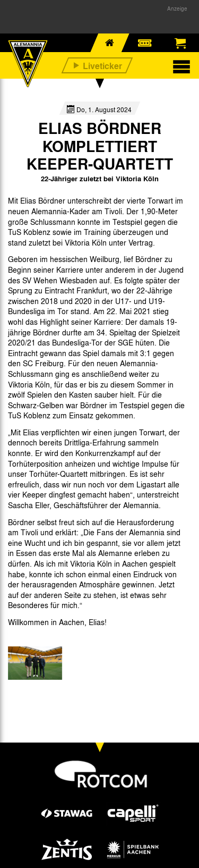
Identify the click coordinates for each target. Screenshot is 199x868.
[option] (35, 663)
